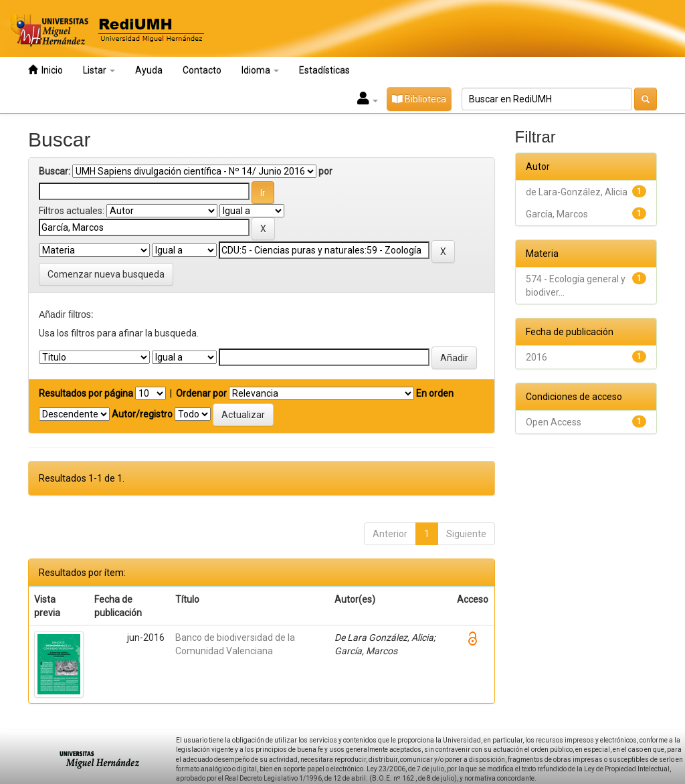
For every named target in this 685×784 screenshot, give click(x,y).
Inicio (45, 70)
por (325, 171)
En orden (435, 393)
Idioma (260, 70)
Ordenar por (201, 393)
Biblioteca (419, 99)
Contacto (202, 70)
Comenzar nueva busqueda (106, 274)
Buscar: (55, 171)
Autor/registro (142, 414)
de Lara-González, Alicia (577, 192)
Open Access (554, 422)
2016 (536, 357)
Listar (99, 70)
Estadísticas (324, 70)
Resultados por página (86, 393)
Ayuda (149, 70)
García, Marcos (557, 214)
